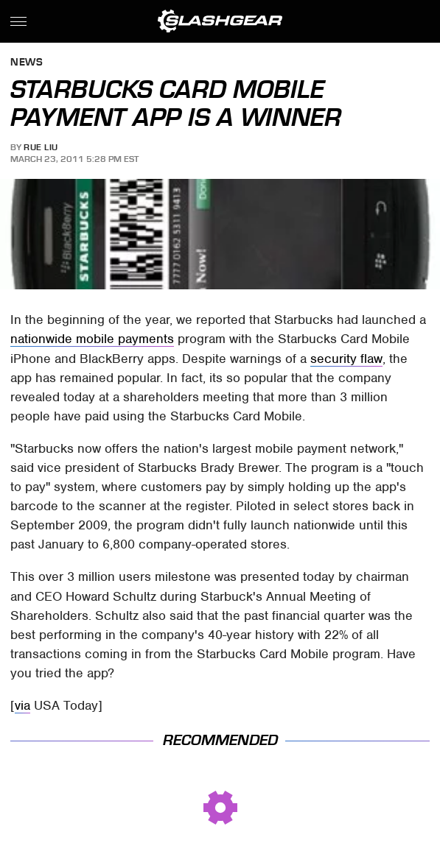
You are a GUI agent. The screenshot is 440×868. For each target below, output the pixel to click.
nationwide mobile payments (92, 339)
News (27, 63)
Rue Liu (41, 147)
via (22, 705)
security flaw (346, 359)
